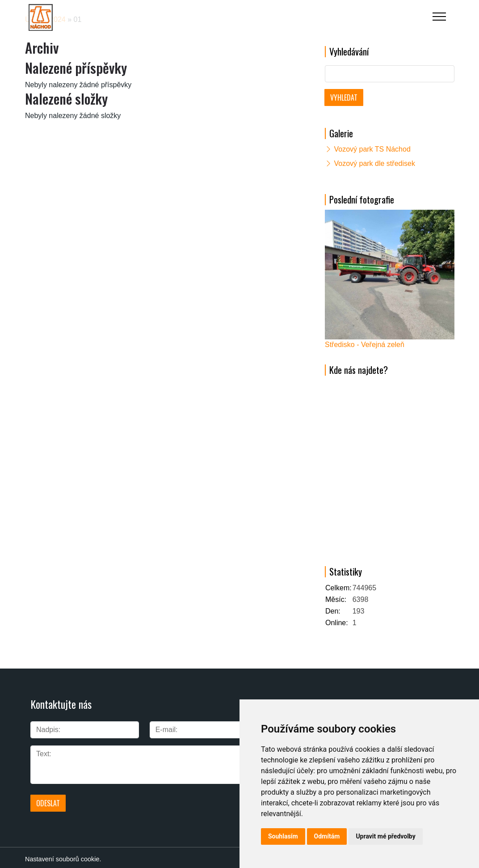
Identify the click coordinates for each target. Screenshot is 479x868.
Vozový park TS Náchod (372, 149)
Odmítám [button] (327, 836)
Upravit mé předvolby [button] (385, 836)
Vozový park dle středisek (374, 163)
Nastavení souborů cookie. (63, 856)
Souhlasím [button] (283, 836)
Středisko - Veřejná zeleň (365, 345)
